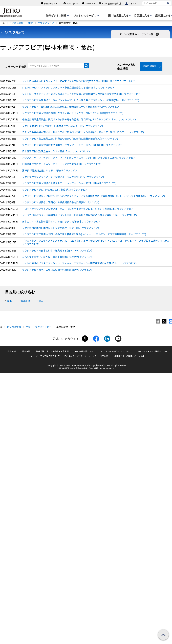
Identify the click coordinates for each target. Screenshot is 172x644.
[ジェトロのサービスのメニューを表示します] (86, 16)
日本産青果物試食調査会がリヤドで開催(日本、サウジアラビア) (56, 151)
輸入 (41, 301)
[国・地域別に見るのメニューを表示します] (119, 16)
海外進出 (25, 301)
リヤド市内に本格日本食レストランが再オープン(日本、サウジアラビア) (61, 228)
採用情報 (12, 351)
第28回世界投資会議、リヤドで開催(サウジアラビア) (50, 170)
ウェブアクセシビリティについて (116, 351)
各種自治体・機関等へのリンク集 (129, 356)
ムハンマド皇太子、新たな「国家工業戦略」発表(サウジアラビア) (57, 257)
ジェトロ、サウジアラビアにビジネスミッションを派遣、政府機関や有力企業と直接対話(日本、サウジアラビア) (82, 94)
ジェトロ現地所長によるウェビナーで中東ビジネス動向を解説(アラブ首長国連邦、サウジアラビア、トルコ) (79, 81)
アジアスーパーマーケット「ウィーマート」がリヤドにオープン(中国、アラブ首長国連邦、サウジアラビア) (79, 158)
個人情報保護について (85, 351)
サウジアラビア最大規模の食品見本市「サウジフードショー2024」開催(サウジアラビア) (69, 183)
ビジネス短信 (16, 23)
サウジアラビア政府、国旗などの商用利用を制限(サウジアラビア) (57, 270)
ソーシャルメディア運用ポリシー (152, 351)
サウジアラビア (46, 23)
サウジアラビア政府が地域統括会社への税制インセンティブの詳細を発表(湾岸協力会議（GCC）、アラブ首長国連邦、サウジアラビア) (93, 196)
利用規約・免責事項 (59, 351)
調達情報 (26, 351)
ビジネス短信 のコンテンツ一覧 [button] (140, 34)
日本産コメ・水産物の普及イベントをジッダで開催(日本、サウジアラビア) (62, 221)
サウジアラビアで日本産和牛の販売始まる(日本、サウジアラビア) (57, 250)
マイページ (134, 3)
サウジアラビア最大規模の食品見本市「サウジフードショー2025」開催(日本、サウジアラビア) (73, 145)
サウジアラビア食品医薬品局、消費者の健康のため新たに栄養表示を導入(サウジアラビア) (70, 139)
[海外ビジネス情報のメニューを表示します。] (57, 16)
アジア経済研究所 (112, 3)
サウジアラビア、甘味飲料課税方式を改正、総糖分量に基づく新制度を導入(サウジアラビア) (71, 107)
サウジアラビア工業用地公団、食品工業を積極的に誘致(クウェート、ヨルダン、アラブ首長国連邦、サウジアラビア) (84, 234)
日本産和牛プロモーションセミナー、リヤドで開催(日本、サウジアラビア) (62, 164)
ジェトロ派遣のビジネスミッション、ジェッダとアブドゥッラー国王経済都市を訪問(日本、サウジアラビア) (79, 263)
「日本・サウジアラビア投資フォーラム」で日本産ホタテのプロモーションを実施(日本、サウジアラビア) (78, 209)
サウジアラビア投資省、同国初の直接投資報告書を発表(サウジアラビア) (61, 202)
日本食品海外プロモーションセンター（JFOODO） (87, 356)
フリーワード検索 (16, 66)
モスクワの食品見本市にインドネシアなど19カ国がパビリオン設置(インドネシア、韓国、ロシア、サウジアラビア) (83, 132)
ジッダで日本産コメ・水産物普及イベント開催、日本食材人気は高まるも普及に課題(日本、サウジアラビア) (79, 215)
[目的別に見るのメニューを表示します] (143, 16)
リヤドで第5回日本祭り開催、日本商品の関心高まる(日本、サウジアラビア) (62, 126)
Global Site (90, 3)
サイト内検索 (142, 1)
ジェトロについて (52, 3)
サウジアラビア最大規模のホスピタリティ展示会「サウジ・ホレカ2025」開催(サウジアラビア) (73, 113)
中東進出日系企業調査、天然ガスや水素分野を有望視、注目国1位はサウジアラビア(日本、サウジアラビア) (79, 119)
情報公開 (40, 351)
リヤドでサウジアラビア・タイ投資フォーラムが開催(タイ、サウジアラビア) (63, 177)
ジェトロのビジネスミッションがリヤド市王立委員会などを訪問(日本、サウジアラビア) (69, 87)
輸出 (9, 301)
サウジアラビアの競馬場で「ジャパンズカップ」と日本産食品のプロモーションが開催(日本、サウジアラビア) (81, 100)
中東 (31, 23)
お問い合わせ (73, 3)
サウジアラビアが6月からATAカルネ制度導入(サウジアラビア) (55, 190)
